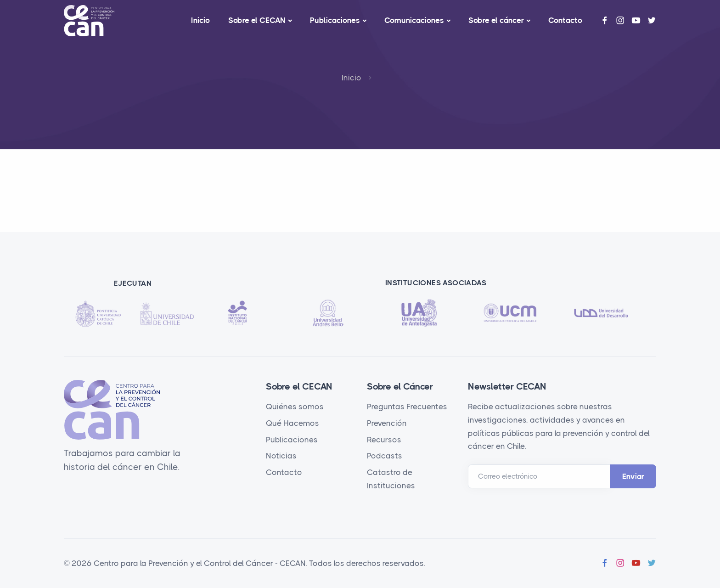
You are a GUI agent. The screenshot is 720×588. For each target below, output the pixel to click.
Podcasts (385, 456)
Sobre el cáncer (496, 20)
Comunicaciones (414, 20)
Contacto (565, 20)
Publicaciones (335, 20)
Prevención (387, 423)
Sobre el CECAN (257, 20)
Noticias (281, 456)
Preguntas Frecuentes (407, 407)
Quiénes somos (295, 407)
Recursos (384, 440)
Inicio (200, 20)
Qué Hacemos (292, 423)
